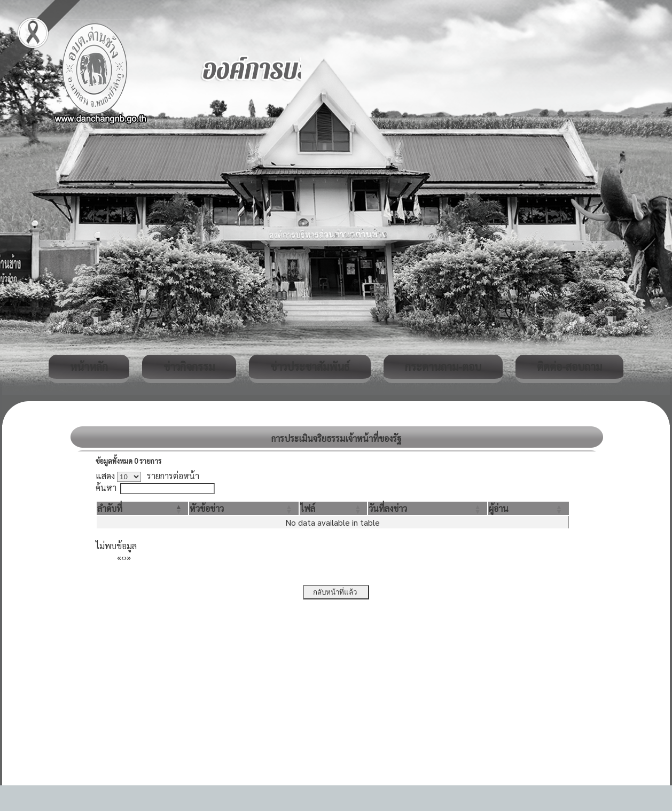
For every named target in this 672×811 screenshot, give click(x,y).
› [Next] (125, 557)
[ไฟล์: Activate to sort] (334, 508)
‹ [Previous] (123, 557)
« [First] (119, 557)
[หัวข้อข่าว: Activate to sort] (244, 508)
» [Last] (129, 557)
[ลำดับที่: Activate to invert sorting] (142, 508)
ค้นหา (106, 488)
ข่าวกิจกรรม (189, 366)
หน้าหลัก (89, 366)
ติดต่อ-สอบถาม (569, 366)
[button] (110, 508)
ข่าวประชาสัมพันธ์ (310, 366)
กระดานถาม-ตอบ (443, 366)
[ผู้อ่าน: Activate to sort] (529, 508)
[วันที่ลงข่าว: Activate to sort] (427, 508)
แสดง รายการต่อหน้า (147, 476)
